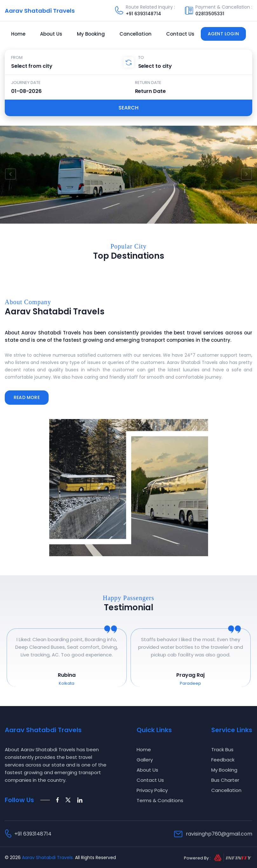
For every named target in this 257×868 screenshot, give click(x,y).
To (141, 57)
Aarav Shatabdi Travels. (48, 857)
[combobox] (70, 66)
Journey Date (26, 83)
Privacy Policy (152, 790)
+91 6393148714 (143, 14)
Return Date (148, 83)
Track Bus (222, 749)
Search (128, 108)
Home (18, 34)
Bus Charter (225, 780)
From (17, 57)
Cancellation (135, 34)
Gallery (145, 760)
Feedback (223, 760)
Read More (27, 397)
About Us (51, 34)
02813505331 (210, 14)
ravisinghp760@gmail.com (219, 834)
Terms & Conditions (160, 800)
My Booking (91, 34)
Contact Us (180, 34)
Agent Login (223, 34)
